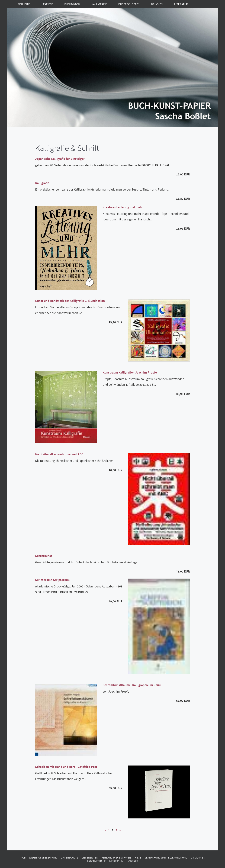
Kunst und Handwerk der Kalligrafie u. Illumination (70, 301)
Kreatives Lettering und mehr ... (124, 207)
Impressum (116, 861)
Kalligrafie (42, 183)
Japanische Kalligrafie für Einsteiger (60, 159)
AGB (23, 857)
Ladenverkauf (96, 861)
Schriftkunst (44, 556)
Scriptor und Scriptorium (52, 580)
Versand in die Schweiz (116, 857)
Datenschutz (70, 857)
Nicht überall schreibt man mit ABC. (60, 454)
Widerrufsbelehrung (43, 857)
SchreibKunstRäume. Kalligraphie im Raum (132, 685)
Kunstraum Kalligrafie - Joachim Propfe (130, 372)
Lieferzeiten (90, 857)
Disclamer (198, 857)
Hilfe (138, 857)
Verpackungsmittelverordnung (166, 857)
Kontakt (132, 861)
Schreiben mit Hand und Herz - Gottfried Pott (66, 767)
